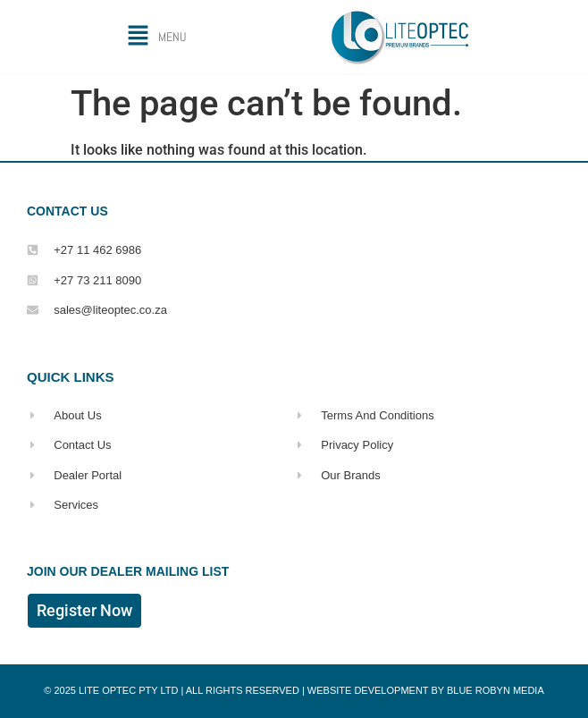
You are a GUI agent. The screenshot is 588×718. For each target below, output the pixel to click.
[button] (156, 37)
